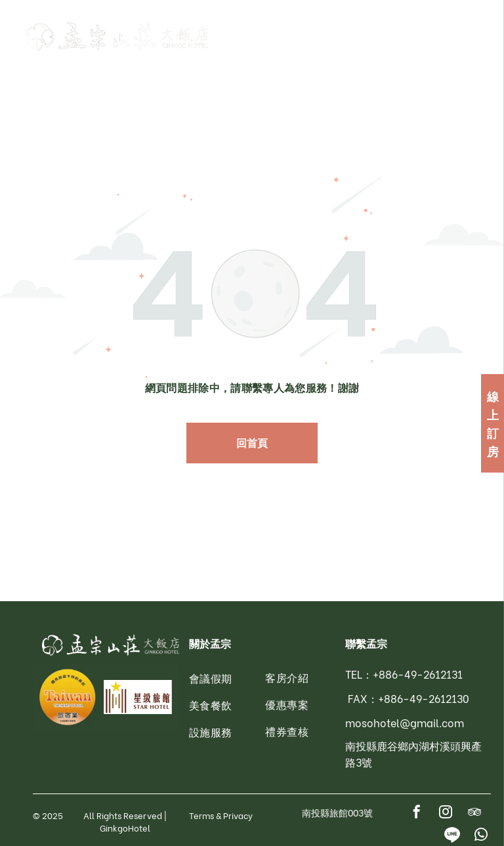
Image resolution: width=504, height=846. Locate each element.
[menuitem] (242, 678)
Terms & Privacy (221, 815)
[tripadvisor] (474, 814)
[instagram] (446, 814)
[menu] (475, 36)
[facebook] (417, 814)
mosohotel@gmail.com (405, 722)
